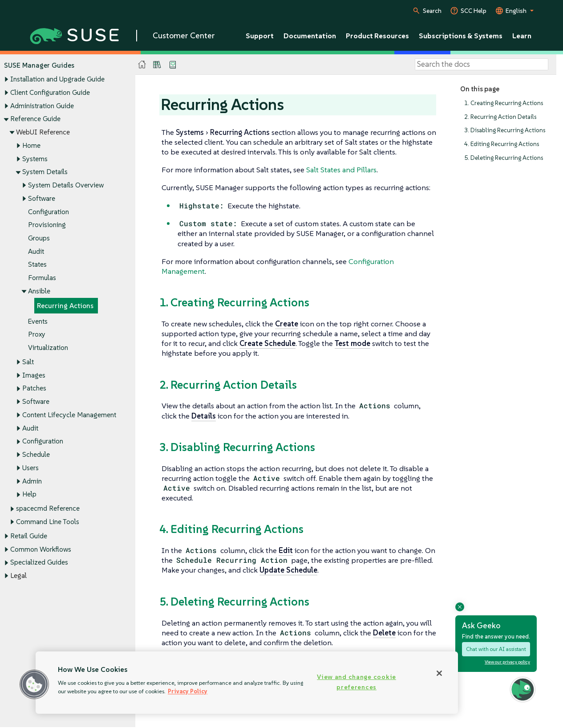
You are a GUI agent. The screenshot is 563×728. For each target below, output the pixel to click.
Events (38, 321)
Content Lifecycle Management (69, 415)
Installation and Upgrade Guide (57, 79)
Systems (35, 159)
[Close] (439, 673)
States (37, 265)
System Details (45, 172)
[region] (247, 683)
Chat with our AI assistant (496, 649)
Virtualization (48, 348)
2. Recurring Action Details (500, 117)
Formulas (42, 278)
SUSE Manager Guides (39, 65)
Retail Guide (29, 536)
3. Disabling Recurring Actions (505, 131)
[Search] (482, 65)
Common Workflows (41, 549)
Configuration (49, 212)
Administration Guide (42, 106)
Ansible (39, 291)
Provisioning (47, 225)
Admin (32, 481)
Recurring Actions (65, 306)
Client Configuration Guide (50, 92)
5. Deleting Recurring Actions (504, 158)
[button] (34, 684)
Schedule (36, 455)
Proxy (37, 335)
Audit (36, 251)
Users (30, 468)
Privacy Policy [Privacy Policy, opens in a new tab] (188, 691)
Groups (39, 238)
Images (34, 375)
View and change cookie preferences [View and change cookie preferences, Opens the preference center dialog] (356, 682)
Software (42, 198)
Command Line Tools (48, 522)
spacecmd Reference (48, 509)
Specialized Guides (39, 563)
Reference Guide (35, 119)
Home (31, 145)
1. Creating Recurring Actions (504, 103)
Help (29, 494)
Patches (34, 388)
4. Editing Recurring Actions (502, 144)
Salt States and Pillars (341, 170)
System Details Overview (66, 185)
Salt (28, 362)
